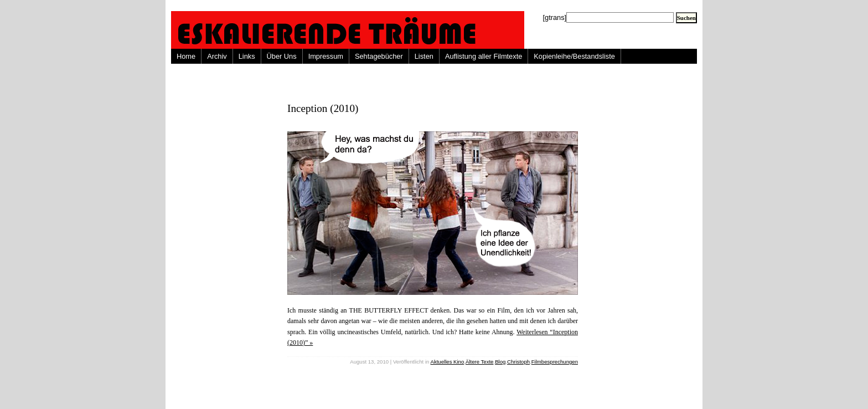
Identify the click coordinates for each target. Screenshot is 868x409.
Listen (424, 56)
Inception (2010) (323, 108)
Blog (500, 362)
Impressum (326, 56)
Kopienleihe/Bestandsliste (574, 56)
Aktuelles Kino (448, 362)
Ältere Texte (479, 362)
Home (186, 56)
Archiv (217, 56)
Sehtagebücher (379, 56)
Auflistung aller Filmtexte (484, 56)
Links (247, 56)
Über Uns (282, 56)
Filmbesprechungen (555, 362)
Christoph (518, 362)
